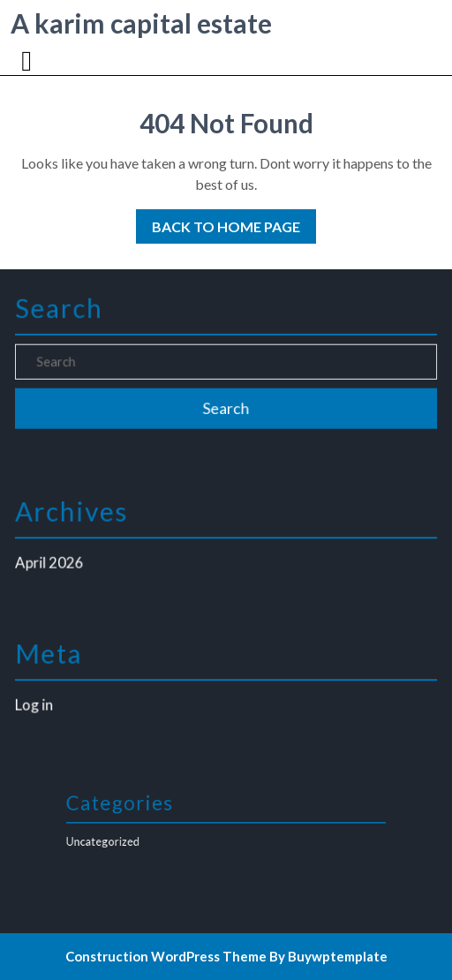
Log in (37, 705)
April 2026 (52, 562)
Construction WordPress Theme (166, 956)
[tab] (29, 61)
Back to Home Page (218, 222)
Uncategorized (117, 841)
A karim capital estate (141, 23)
